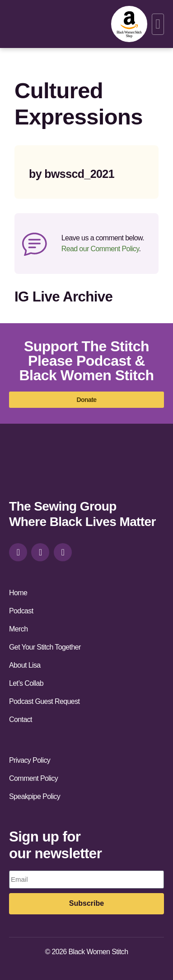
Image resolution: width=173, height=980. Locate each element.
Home (18, 593)
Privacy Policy (30, 760)
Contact (21, 719)
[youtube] (63, 552)
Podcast (21, 611)
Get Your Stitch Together (45, 647)
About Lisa (25, 665)
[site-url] (33, 470)
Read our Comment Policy (100, 249)
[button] (158, 24)
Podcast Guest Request (44, 701)
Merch (18, 629)
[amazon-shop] (129, 24)
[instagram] (18, 552)
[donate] (86, 400)
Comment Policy (33, 778)
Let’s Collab (26, 683)
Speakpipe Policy (35, 796)
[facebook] (40, 552)
